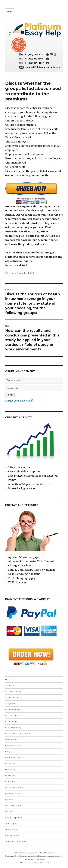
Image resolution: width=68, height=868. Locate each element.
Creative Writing (13, 727)
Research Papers (14, 806)
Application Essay (14, 697)
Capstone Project (14, 709)
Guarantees (11, 763)
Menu (10, 12)
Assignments (11, 703)
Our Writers (11, 782)
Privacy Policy (12, 836)
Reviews (9, 812)
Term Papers (11, 824)
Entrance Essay (12, 745)
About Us (10, 685)
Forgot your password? (19, 401)
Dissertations (12, 739)
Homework (11, 770)
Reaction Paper (13, 794)
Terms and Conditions (16, 842)
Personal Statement (15, 788)
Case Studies (12, 715)
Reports (9, 800)
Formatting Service (15, 757)
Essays (8, 751)
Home (8, 679)
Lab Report (11, 776)
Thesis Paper (11, 830)
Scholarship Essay (14, 818)
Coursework (11, 721)
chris (12, 273)
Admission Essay (13, 691)
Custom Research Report (18, 733)
